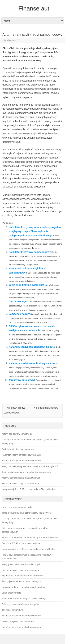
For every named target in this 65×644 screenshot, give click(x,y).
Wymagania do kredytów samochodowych (22, 576)
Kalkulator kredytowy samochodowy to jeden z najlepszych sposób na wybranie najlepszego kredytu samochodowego (35, 231)
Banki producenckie (11, 593)
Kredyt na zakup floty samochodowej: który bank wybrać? (30, 538)
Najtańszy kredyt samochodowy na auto (32, 347)
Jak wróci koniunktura (12, 610)
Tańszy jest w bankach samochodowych (21, 581)
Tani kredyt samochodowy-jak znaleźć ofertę (23, 598)
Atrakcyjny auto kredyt (22, 380)
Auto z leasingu (18, 301)
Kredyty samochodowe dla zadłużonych (21, 564)
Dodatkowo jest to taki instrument (18, 621)
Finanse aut (34, 8)
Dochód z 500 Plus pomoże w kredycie (21, 543)
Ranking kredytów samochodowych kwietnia (23, 587)
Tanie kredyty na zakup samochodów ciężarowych (26, 513)
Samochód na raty (19, 314)
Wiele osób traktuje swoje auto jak (28, 285)
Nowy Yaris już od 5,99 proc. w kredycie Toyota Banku (28, 549)
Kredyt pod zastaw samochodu (17, 507)
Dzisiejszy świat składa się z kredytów (20, 604)
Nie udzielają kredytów (47, 408)
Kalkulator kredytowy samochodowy (30, 252)
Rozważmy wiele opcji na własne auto (20, 570)
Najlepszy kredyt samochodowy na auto (32, 363)
